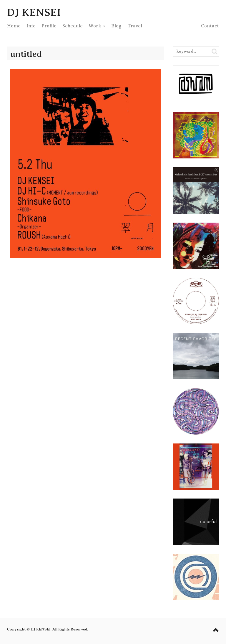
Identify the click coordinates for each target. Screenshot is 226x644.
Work (97, 26)
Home (14, 26)
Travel (135, 26)
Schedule (73, 26)
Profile (49, 26)
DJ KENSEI (34, 12)
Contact (210, 26)
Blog (116, 26)
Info (31, 26)
